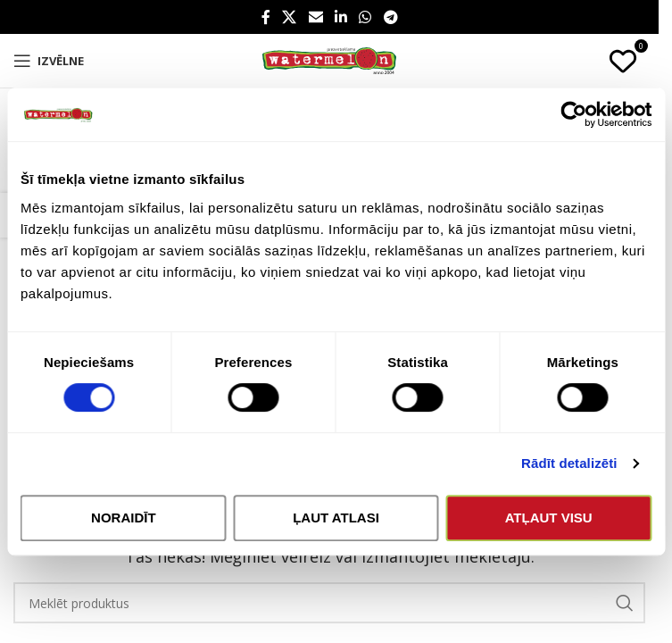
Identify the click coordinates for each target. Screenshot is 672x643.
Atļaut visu (549, 518)
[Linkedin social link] (340, 17)
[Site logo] (329, 59)
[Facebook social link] (266, 17)
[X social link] (290, 17)
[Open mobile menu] (49, 61)
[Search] (329, 603)
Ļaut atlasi (336, 518)
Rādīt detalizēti (569, 463)
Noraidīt (124, 518)
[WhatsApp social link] (365, 17)
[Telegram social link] (390, 17)
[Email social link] (315, 17)
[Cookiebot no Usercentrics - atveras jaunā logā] (573, 114)
